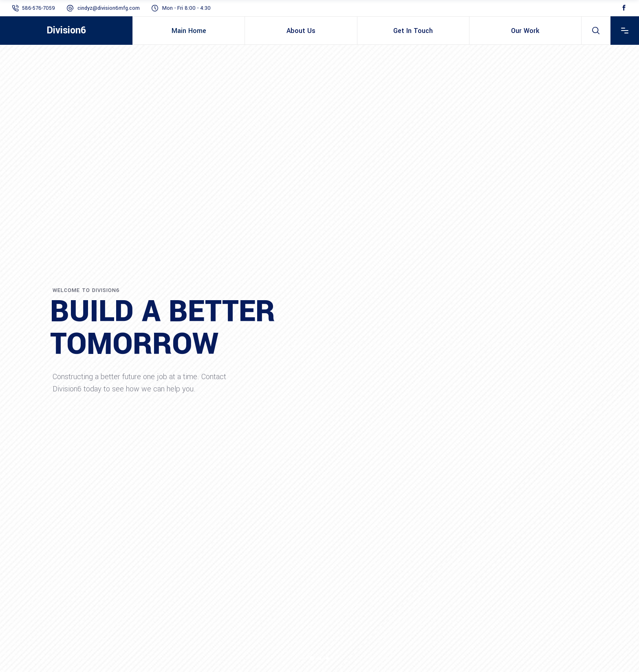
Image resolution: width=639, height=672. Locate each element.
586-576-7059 (39, 8)
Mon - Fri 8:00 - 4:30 (186, 8)
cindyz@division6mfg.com (109, 8)
